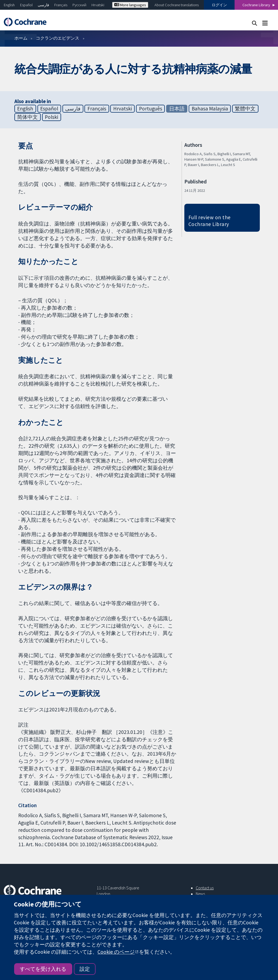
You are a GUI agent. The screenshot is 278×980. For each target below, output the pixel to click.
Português (151, 109)
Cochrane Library (256, 5)
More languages (130, 5)
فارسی (43, 5)
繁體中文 (245, 109)
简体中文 (27, 117)
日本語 (177, 109)
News (200, 894)
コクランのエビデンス (58, 38)
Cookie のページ (116, 952)
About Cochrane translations (177, 5)
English (9, 5)
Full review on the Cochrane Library (210, 221)
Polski (51, 117)
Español (26, 5)
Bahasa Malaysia (210, 109)
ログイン (219, 5)
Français (61, 5)
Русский (79, 5)
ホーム (21, 38)
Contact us (205, 888)
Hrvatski (98, 5)
